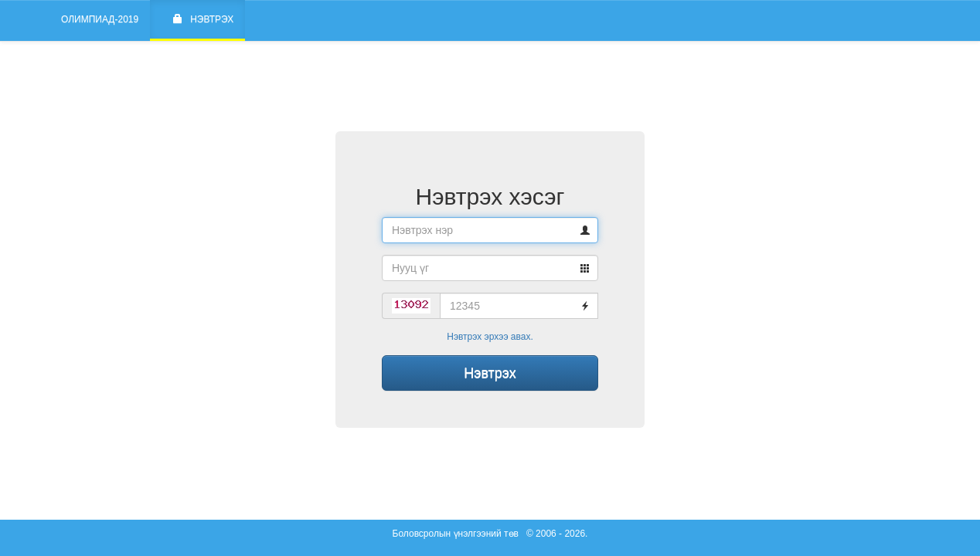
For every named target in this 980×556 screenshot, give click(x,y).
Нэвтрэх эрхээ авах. (490, 337)
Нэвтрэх (203, 19)
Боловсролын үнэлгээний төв (456, 534)
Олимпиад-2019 (100, 19)
